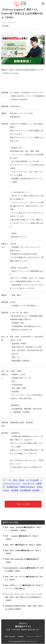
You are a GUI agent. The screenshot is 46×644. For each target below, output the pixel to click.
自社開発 (36, 490)
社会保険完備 (25, 490)
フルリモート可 (28, 483)
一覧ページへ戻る (23, 504)
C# (10, 480)
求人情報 (5, 26)
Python (21, 480)
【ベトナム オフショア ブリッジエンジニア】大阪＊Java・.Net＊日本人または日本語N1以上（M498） (24, 597)
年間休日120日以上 (27, 487)
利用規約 (21, 637)
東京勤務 (15, 490)
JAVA (15, 480)
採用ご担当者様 (10, 637)
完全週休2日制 (12, 487)
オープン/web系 (32, 480)
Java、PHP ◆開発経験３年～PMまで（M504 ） (24, 545)
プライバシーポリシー (34, 637)
